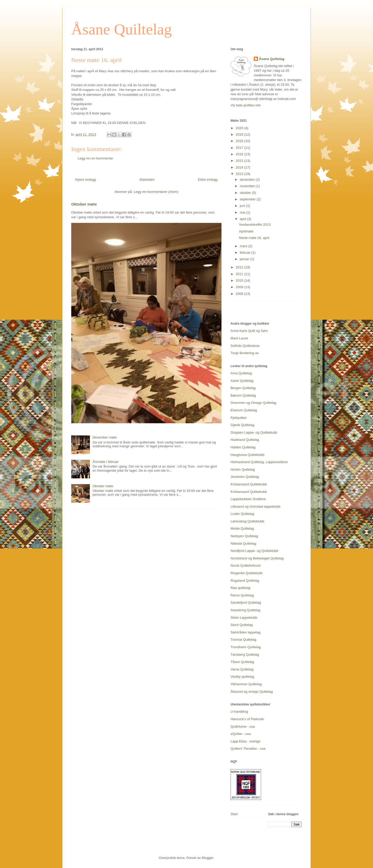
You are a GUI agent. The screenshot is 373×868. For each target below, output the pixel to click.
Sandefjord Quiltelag (246, 603)
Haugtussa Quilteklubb (248, 455)
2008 (240, 294)
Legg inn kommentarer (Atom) (156, 192)
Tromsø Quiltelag (243, 640)
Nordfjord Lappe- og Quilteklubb (254, 551)
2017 (240, 148)
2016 (240, 154)
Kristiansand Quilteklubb (249, 484)
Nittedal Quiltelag (243, 544)
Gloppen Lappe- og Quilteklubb (254, 432)
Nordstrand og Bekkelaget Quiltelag (257, 558)
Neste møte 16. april (254, 238)
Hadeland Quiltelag (245, 440)
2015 (240, 161)
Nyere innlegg (85, 180)
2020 (240, 128)
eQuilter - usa (241, 734)
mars (244, 246)
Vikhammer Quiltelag (246, 684)
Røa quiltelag (241, 588)
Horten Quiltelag (243, 469)
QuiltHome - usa (243, 727)
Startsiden (147, 180)
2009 (240, 287)
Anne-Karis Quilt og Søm (249, 331)
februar (246, 253)
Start (234, 814)
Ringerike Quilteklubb (247, 573)
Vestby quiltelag (242, 677)
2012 (240, 267)
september (248, 199)
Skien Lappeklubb (244, 618)
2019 (240, 134)
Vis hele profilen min (246, 105)
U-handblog (239, 712)
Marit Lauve (239, 338)
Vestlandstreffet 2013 (255, 225)
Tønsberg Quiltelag (245, 655)
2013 (240, 174)
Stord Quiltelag (242, 625)
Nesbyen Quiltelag (244, 536)
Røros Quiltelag (242, 595)
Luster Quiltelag (242, 514)
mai (243, 212)
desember (248, 180)
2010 (240, 280)
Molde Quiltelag (242, 528)
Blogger (207, 858)
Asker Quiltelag (242, 381)
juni (243, 206)
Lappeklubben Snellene (248, 499)
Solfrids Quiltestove (245, 346)
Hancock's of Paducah (247, 719)
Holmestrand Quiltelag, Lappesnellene (259, 462)
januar (245, 259)
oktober (246, 193)
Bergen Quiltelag (243, 388)
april (243, 219)
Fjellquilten (239, 418)
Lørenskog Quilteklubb (247, 521)
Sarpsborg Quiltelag (245, 610)
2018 (240, 141)
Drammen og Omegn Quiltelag (253, 403)
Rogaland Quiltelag (245, 581)
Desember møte (105, 437)
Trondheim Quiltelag (246, 647)
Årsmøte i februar (105, 462)
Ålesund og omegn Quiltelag (252, 692)
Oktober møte (84, 204)
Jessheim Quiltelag (245, 477)
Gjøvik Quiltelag (242, 425)
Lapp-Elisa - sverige (245, 741)
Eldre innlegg (208, 180)
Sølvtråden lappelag (246, 632)
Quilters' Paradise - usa (248, 749)
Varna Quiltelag (242, 669)
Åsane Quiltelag (121, 29)
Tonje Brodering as (245, 353)
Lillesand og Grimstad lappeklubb (255, 506)
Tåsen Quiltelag (242, 662)
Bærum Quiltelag (243, 395)
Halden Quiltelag (243, 447)
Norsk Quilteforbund (246, 566)
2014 (240, 167)
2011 (240, 274)
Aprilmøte (246, 231)
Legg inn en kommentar (95, 158)
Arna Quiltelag (241, 373)
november (248, 186)
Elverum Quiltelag (244, 410)
